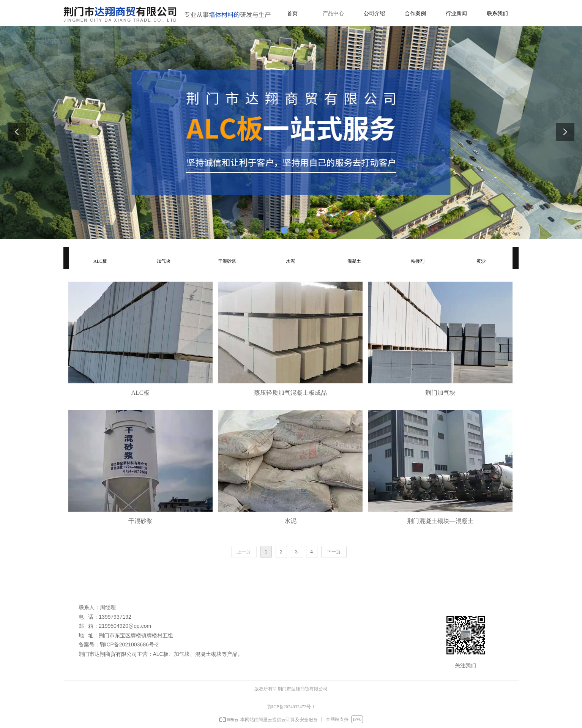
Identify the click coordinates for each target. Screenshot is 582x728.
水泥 (290, 261)
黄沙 (481, 261)
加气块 (164, 261)
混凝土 (354, 261)
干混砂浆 (227, 261)
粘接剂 (418, 261)
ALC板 (100, 261)
